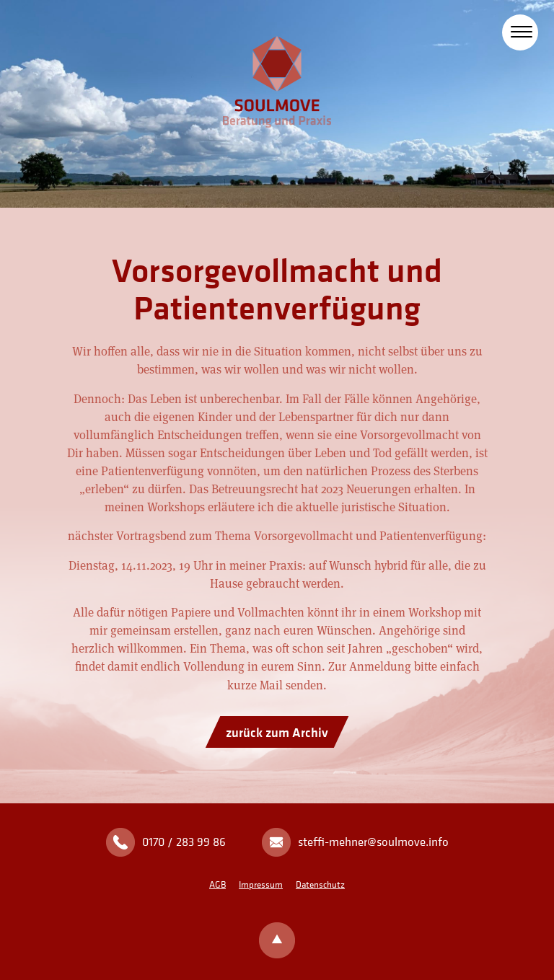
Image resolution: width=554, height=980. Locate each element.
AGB (217, 884)
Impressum (261, 884)
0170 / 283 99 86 (184, 842)
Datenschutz (320, 884)
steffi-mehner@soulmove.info (373, 842)
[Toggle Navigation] (522, 29)
